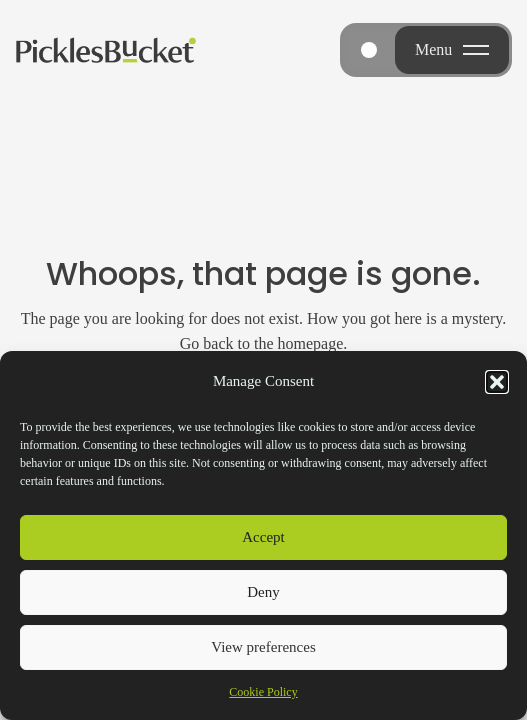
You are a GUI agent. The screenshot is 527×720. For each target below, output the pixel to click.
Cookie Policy (263, 692)
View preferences (263, 647)
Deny (263, 592)
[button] (497, 382)
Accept (263, 537)
